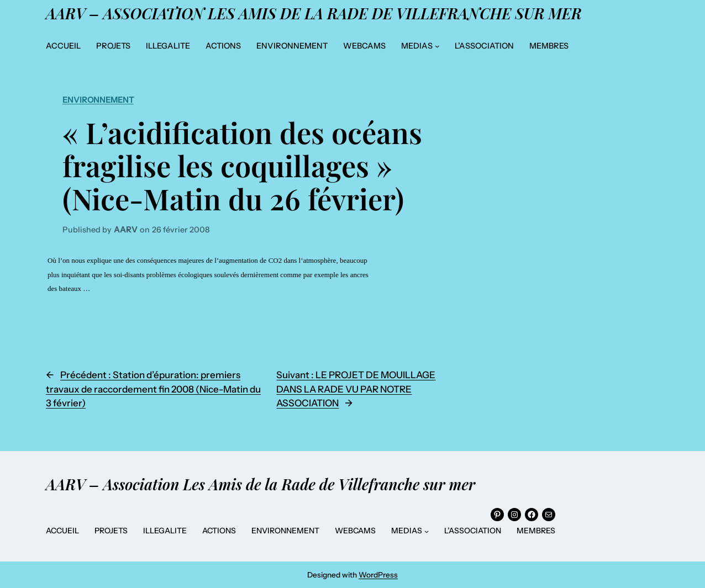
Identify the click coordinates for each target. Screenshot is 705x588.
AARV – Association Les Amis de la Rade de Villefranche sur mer (314, 13)
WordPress (378, 575)
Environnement (98, 100)
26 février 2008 (181, 230)
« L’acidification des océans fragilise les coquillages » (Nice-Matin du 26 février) (242, 165)
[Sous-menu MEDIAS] (437, 46)
